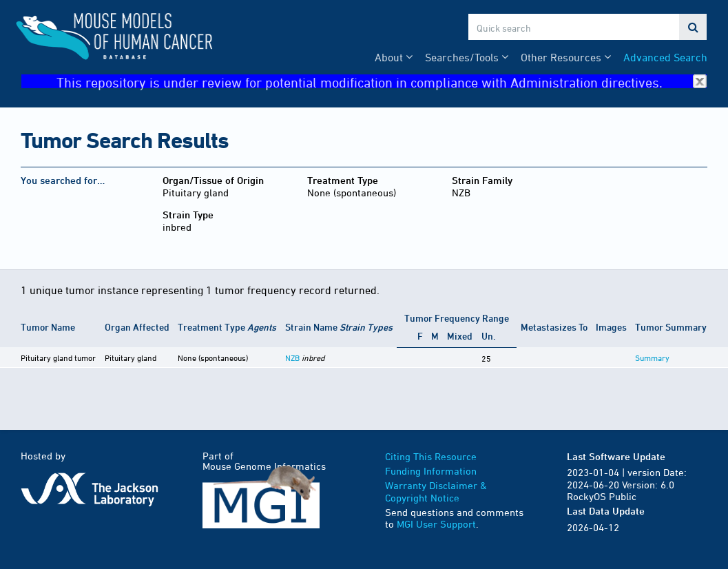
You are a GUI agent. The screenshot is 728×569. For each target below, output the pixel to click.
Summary (652, 358)
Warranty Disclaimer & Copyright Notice (436, 492)
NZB (292, 358)
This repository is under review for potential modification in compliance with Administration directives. (382, 82)
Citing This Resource (431, 456)
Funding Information (431, 471)
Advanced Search (665, 57)
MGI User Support (436, 524)
